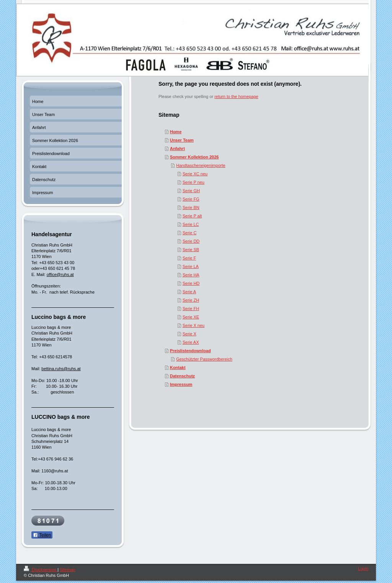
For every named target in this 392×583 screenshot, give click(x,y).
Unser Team (182, 140)
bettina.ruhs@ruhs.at (61, 369)
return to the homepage (236, 96)
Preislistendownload (190, 351)
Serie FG (191, 199)
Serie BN (191, 207)
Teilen (42, 535)
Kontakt (178, 367)
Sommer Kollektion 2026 (194, 157)
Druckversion (41, 570)
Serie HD (191, 283)
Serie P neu (194, 182)
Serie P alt (192, 216)
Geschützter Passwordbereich (204, 359)
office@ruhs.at (60, 274)
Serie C (190, 233)
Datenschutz (182, 376)
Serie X (189, 334)
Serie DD (191, 241)
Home (176, 132)
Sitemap (67, 570)
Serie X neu (194, 325)
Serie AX (191, 342)
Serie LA (191, 266)
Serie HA (191, 275)
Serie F (189, 258)
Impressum (181, 384)
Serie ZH (191, 300)
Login (363, 568)
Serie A (189, 292)
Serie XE (191, 317)
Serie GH (191, 191)
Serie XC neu (195, 174)
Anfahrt (177, 149)
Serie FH (191, 309)
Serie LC (191, 224)
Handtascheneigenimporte (201, 165)
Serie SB (191, 250)
